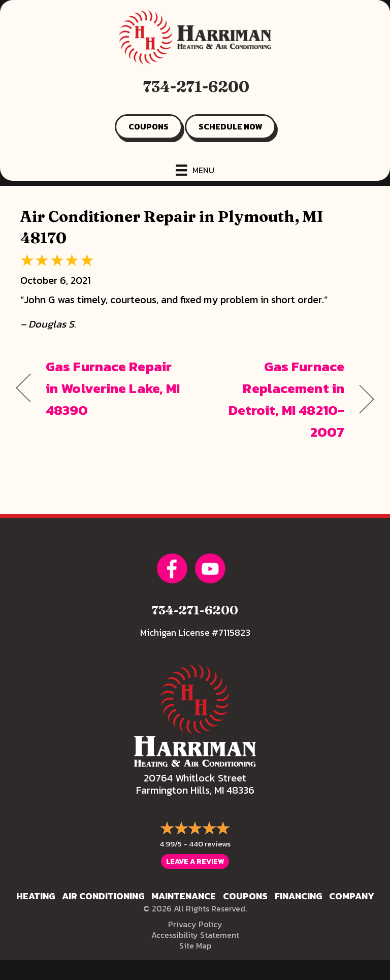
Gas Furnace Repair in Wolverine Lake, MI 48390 (113, 388)
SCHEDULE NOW (230, 126)
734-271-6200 (196, 87)
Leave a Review (195, 861)
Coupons (245, 896)
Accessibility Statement (195, 935)
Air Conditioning (103, 896)
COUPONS (149, 126)
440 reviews (210, 844)
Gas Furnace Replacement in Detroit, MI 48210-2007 (275, 399)
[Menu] (195, 170)
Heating (36, 896)
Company (352, 896)
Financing (298, 896)
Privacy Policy (195, 924)
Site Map (195, 945)
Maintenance (184, 896)
